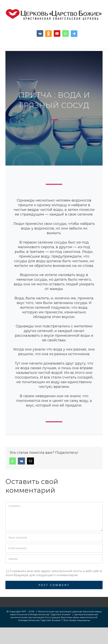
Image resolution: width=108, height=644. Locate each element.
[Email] (54, 548)
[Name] (54, 538)
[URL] (54, 559)
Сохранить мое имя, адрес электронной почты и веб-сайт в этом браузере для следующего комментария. (54, 573)
